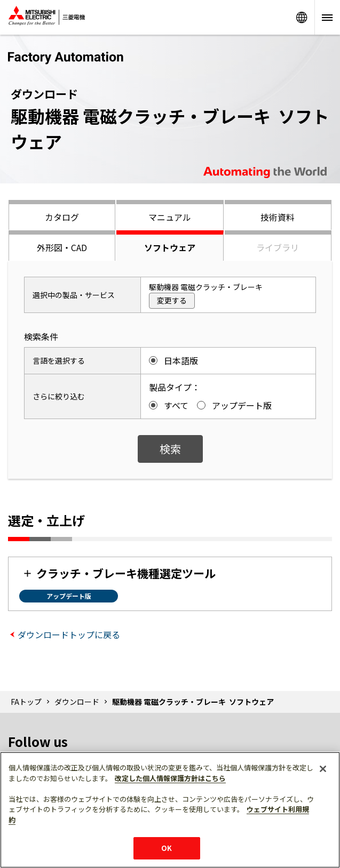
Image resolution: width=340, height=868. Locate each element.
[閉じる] (323, 769)
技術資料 (278, 217)
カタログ (62, 217)
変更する (172, 300)
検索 (170, 449)
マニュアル (170, 217)
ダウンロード (77, 702)
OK (167, 848)
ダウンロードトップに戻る (69, 634)
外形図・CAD (62, 247)
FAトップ (26, 702)
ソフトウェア (170, 247)
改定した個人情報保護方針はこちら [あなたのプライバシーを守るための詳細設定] (170, 778)
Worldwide (302, 17)
